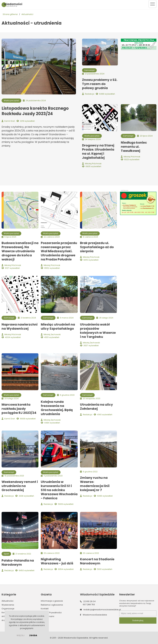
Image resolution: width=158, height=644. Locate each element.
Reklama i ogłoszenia (52, 605)
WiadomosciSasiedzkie (95, 615)
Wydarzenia (8, 605)
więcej (20, 635)
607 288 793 (89, 605)
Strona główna (10, 14)
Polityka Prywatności (51, 613)
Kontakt (45, 609)
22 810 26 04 (89, 601)
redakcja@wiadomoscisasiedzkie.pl (102, 610)
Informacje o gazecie (52, 601)
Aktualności (27, 14)
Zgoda (33, 635)
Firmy (4, 613)
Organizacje (8, 609)
